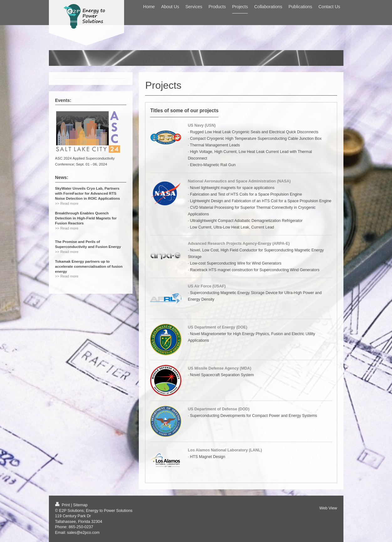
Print (63, 505)
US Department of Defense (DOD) (219, 409)
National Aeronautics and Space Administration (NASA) (239, 181)
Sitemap (80, 505)
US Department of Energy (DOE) (217, 327)
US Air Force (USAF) (207, 286)
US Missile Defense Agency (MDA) (220, 368)
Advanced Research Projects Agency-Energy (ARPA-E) (239, 244)
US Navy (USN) (202, 125)
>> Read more (67, 203)
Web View (328, 508)
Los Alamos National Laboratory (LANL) (225, 450)
